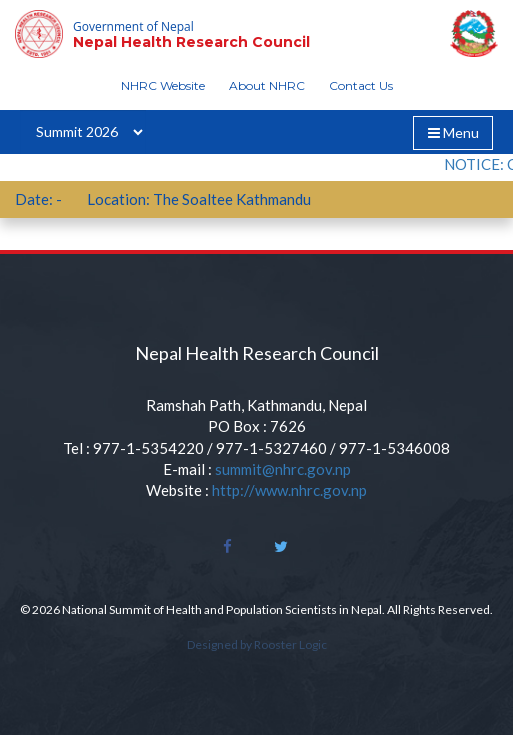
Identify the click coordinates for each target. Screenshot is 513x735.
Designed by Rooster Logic (257, 644)
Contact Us (361, 85)
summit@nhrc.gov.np (283, 469)
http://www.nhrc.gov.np (289, 490)
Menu (459, 136)
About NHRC (267, 85)
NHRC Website (163, 85)
